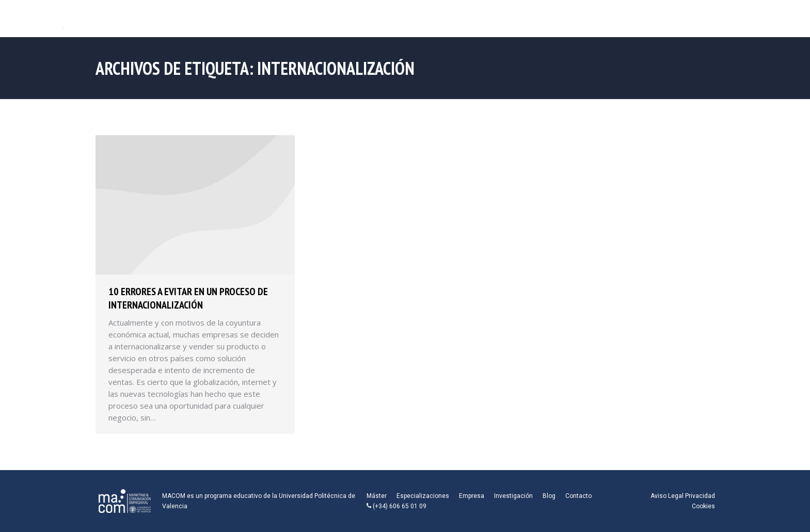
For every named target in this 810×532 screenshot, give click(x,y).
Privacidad (700, 496)
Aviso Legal (667, 496)
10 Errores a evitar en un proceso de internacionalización (188, 298)
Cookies (703, 506)
